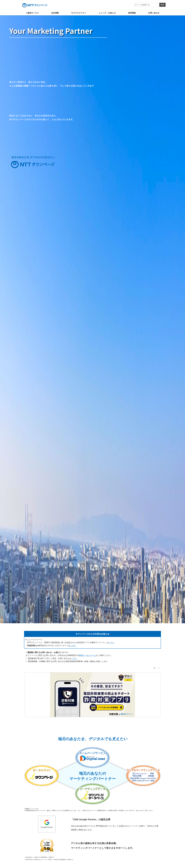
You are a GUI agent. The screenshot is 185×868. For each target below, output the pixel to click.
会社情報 (55, 13)
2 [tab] (156, 668)
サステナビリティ (79, 13)
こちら (111, 643)
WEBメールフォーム (87, 655)
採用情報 (132, 13)
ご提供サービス (32, 13)
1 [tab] (154, 668)
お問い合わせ (154, 13)
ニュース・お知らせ (107, 13)
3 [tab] (159, 668)
